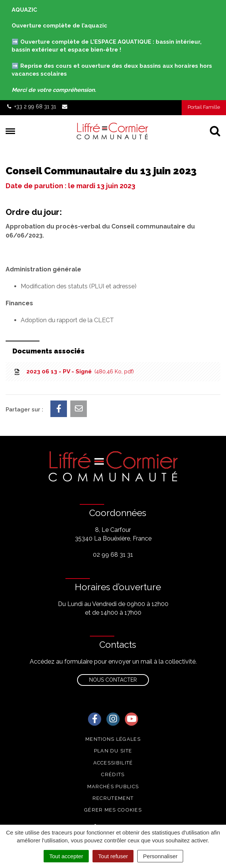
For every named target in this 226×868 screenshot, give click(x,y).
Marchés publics (113, 787)
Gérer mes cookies (113, 810)
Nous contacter (113, 680)
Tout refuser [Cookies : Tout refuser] (113, 856)
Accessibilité (113, 763)
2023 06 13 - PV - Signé (74, 372)
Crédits (113, 774)
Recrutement (113, 798)
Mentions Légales (113, 739)
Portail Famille (204, 107)
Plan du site (113, 751)
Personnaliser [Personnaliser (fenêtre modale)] (160, 856)
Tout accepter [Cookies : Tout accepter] (66, 856)
